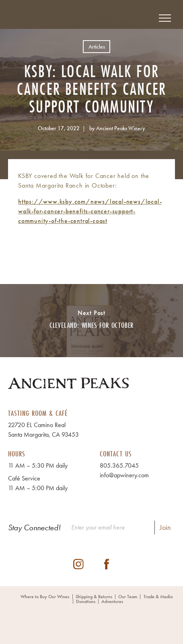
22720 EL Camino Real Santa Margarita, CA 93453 (43, 430)
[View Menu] (165, 18)
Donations (86, 601)
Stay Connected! (34, 527)
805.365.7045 (119, 465)
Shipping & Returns (94, 597)
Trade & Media (158, 597)
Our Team (128, 597)
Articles (97, 47)
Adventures (112, 601)
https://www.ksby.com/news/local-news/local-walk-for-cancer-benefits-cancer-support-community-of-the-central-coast (90, 211)
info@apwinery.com (124, 475)
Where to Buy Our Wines (45, 597)
